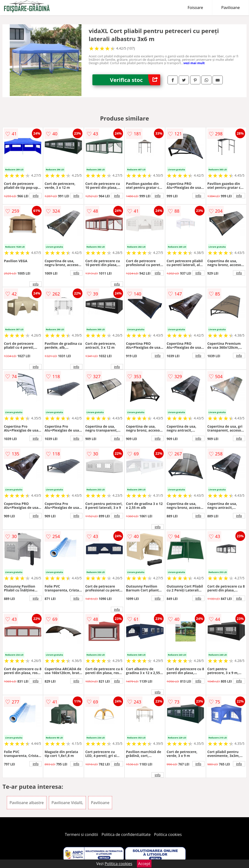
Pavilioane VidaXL (67, 803)
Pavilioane (231, 8)
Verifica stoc (135, 80)
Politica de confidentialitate (126, 834)
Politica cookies (168, 834)
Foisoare (195, 8)
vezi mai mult (194, 63)
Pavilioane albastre (27, 803)
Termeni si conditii (82, 834)
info (36, 196)
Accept (144, 864)
